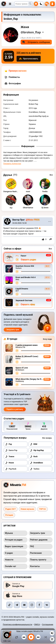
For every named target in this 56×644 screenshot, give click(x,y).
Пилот (23, 256)
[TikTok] (9, 605)
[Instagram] (32, 605)
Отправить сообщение (36, 42)
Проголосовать (29, 59)
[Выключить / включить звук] (52, 633)
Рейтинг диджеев (39, 540)
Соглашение (48, 624)
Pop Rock (11, 469)
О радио (9, 553)
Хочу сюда (47, 339)
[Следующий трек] (38, 637)
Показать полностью (12, 164)
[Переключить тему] (39, 4)
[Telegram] (17, 605)
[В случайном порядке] (45, 637)
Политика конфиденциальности (17, 624)
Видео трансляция (14, 546)
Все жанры (47, 438)
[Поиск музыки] (30, 4)
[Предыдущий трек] (24, 637)
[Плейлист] (52, 639)
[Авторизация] (52, 4)
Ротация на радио (14, 540)
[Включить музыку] (31, 637)
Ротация (9, 515)
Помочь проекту (38, 560)
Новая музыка (27, 509)
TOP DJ (42, 509)
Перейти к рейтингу (15, 409)
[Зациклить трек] (17, 637)
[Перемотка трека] (36, 271)
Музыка (9, 533)
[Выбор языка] (47, 4)
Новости (9, 560)
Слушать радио (29, 260)
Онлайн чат (11, 566)
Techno (35, 469)
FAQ (32, 546)
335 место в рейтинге (29, 53)
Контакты (35, 566)
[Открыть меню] (10, 4)
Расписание (36, 553)
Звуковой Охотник (24, 300)
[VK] (47, 605)
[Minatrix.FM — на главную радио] (15, 485)
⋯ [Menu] (50, 221)
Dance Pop (11, 450)
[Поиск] (24, 4)
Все (51, 175)
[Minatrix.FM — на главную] (4, 4)
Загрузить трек (13, 330)
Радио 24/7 (11, 509)
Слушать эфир (28, 304)
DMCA (37, 624)
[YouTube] (24, 605)
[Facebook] (39, 605)
